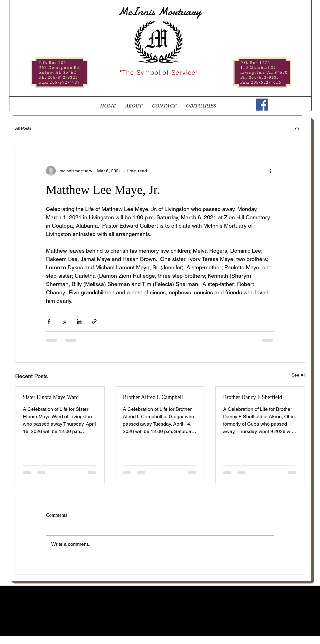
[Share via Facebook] (49, 321)
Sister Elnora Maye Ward (51, 397)
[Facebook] (262, 105)
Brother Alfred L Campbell (153, 397)
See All (298, 375)
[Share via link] (94, 321)
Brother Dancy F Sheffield (253, 397)
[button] (297, 128)
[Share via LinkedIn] (79, 321)
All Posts (23, 128)
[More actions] (271, 171)
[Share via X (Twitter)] (64, 321)
